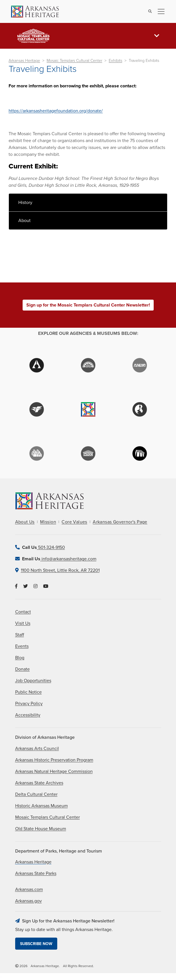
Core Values (74, 522)
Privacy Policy (29, 704)
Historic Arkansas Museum (41, 806)
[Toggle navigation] (159, 11)
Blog (20, 658)
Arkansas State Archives (39, 783)
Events (22, 646)
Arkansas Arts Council (37, 749)
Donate (22, 669)
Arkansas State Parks (36, 873)
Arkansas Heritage (24, 61)
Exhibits (115, 61)
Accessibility (28, 715)
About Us (25, 522)
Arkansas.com (29, 889)
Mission (48, 522)
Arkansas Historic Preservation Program (54, 760)
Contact (23, 612)
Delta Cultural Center (36, 794)
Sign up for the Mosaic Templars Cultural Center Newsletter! (88, 305)
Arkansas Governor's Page (120, 522)
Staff (20, 635)
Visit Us (23, 623)
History (25, 203)
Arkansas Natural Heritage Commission (54, 771)
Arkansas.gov (28, 901)
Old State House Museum (41, 829)
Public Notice (28, 692)
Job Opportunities (33, 681)
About (24, 221)
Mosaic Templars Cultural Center (74, 61)
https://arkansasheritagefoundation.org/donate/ (56, 111)
